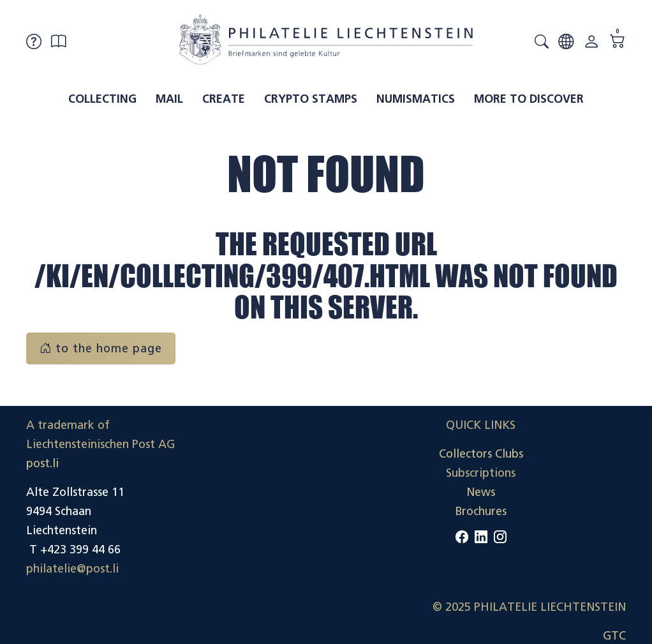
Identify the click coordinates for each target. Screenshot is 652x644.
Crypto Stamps (311, 99)
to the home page (101, 348)
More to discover (529, 99)
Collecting (102, 99)
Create (224, 99)
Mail (169, 99)
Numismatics (416, 99)
